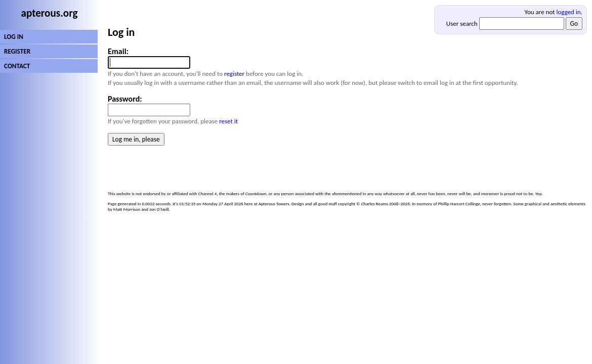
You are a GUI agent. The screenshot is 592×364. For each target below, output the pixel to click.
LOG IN (14, 37)
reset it (228, 121)
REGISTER (17, 51)
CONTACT (17, 66)
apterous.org (50, 13)
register (234, 74)
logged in (569, 12)
